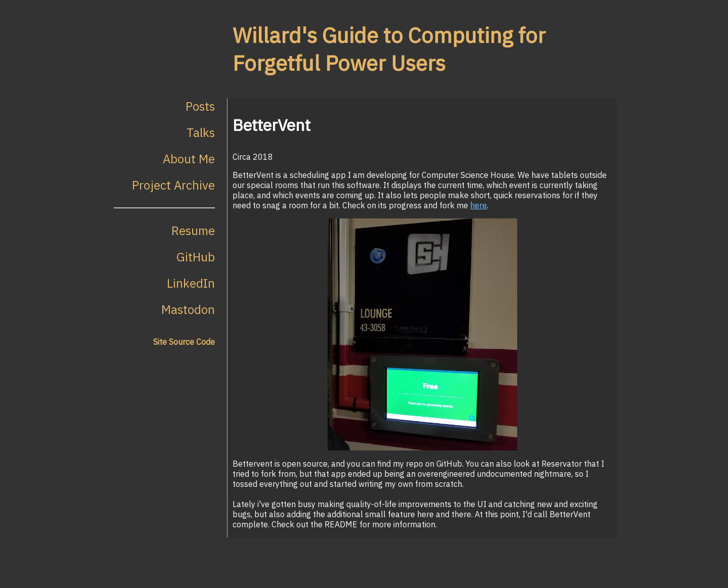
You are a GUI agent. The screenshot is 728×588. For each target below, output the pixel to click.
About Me (189, 159)
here (479, 205)
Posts (200, 106)
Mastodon (188, 309)
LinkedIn (191, 283)
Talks (201, 132)
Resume (193, 231)
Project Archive (173, 185)
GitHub (196, 257)
